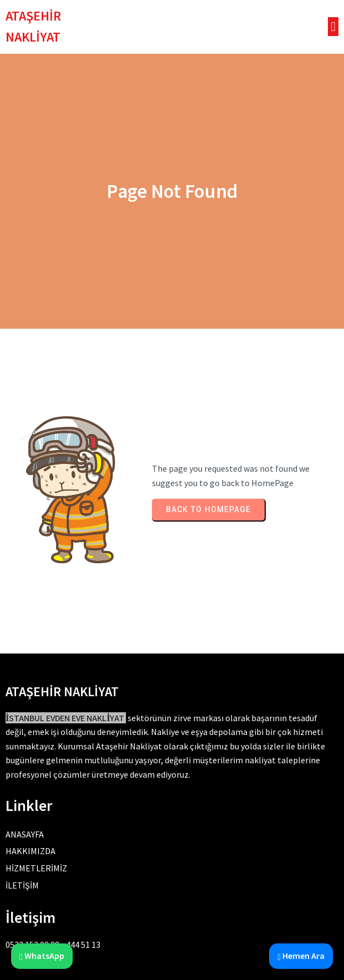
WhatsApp (42, 956)
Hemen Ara (301, 956)
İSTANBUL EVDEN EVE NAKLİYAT (65, 718)
